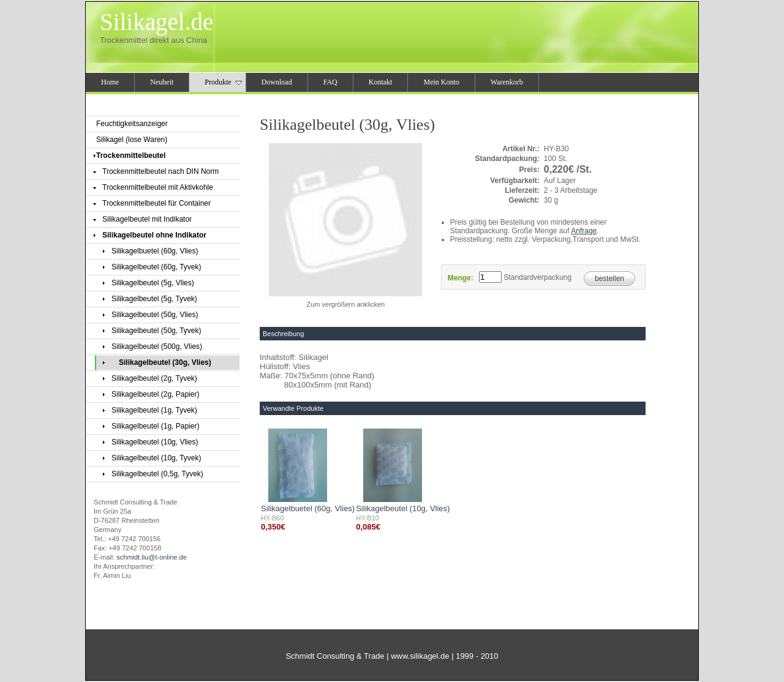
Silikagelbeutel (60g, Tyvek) (156, 267)
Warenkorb (507, 82)
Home (110, 82)
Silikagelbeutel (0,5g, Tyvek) (157, 474)
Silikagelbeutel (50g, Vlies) (155, 315)
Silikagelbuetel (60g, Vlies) (155, 251)
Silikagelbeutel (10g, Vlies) (155, 442)
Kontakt (381, 82)
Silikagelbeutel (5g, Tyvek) (154, 299)
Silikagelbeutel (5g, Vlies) (153, 283)
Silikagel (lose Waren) (132, 140)
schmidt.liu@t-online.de (152, 557)
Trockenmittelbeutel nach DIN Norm (160, 171)
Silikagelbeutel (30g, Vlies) (165, 362)
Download (277, 82)
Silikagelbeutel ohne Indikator (154, 235)
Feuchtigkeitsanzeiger (132, 124)
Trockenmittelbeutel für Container (156, 203)
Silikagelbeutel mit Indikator (147, 219)
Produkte (223, 82)
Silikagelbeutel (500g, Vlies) (157, 347)
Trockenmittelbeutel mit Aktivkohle (158, 187)
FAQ (330, 82)
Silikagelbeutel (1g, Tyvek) (154, 410)
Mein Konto (441, 82)
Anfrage (584, 231)
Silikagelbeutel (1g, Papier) (155, 426)
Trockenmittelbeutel (131, 156)
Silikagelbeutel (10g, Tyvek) (156, 458)
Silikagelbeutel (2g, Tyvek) (154, 378)
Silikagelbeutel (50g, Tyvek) (156, 331)
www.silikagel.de (420, 656)
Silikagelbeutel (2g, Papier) (155, 394)
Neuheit (162, 82)
